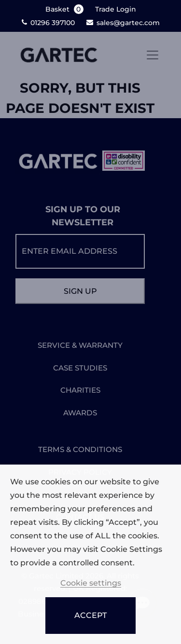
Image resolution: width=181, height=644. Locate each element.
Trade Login (116, 9)
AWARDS (80, 413)
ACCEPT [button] (90, 615)
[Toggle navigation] (153, 55)
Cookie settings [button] (91, 583)
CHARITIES (80, 390)
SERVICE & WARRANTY (80, 345)
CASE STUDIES (80, 368)
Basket (65, 9)
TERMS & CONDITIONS (80, 449)
